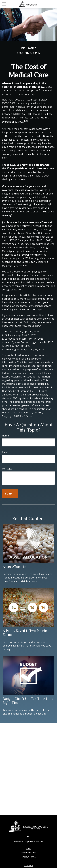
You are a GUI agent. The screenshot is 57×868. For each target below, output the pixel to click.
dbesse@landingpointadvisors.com (29, 841)
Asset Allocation (15, 567)
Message (7, 469)
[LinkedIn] (28, 836)
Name (5, 436)
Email (5, 452)
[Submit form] (10, 494)
